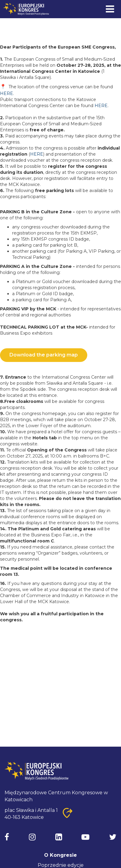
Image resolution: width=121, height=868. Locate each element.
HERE (7, 93)
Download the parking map (44, 355)
